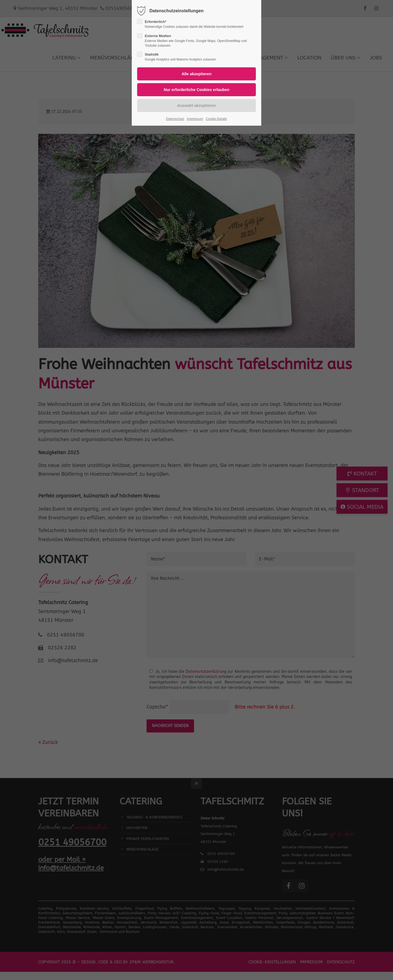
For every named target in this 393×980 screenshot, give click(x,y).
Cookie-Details (216, 119)
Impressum (195, 119)
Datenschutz (175, 119)
